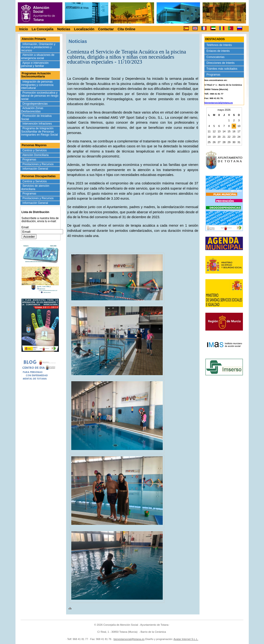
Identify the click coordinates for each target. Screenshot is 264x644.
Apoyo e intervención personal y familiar (35, 65)
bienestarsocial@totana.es (219, 103)
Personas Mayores (34, 145)
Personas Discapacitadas (39, 176)
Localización (84, 29)
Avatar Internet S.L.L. (186, 639)
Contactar (106, 29)
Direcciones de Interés (221, 63)
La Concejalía (43, 29)
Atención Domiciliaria (36, 155)
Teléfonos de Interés (220, 45)
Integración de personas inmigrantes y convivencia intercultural (37, 85)
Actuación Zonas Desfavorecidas (32, 110)
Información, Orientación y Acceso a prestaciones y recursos (38, 47)
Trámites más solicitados (222, 69)
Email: (25, 227)
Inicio (24, 29)
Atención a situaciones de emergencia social (38, 57)
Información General (36, 169)
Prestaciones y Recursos (39, 164)
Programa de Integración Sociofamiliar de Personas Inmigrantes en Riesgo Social (40, 133)
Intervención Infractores (38, 124)
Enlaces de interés (219, 51)
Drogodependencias (36, 104)
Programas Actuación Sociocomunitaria (36, 75)
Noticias (64, 29)
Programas (30, 160)
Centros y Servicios (35, 150)
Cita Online (126, 29)
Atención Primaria (34, 39)
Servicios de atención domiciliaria (35, 187)
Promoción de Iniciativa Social (36, 118)
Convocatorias (216, 57)
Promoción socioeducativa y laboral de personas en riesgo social (40, 96)
